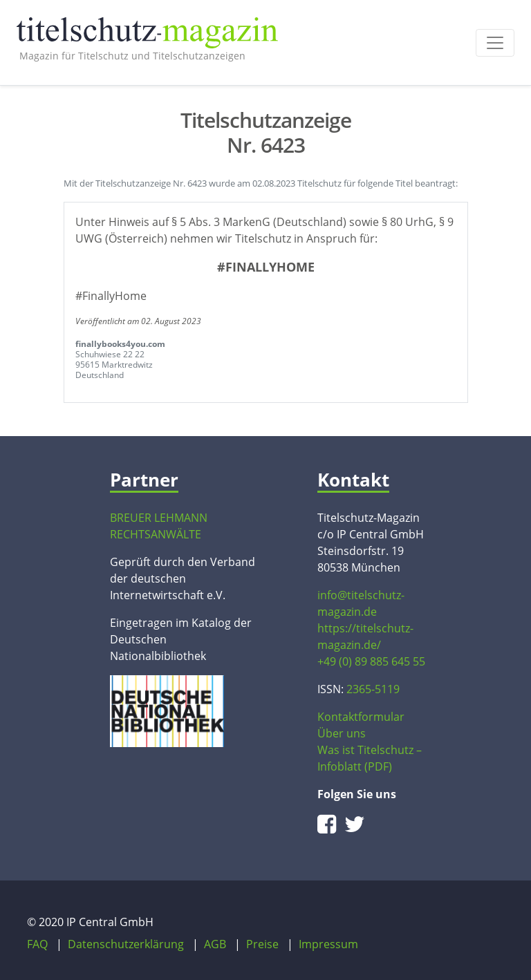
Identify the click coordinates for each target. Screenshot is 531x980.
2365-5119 (373, 689)
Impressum (328, 944)
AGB (215, 944)
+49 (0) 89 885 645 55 (371, 661)
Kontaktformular (361, 717)
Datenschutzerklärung (126, 944)
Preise (262, 944)
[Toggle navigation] (495, 43)
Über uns (342, 733)
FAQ (37, 944)
